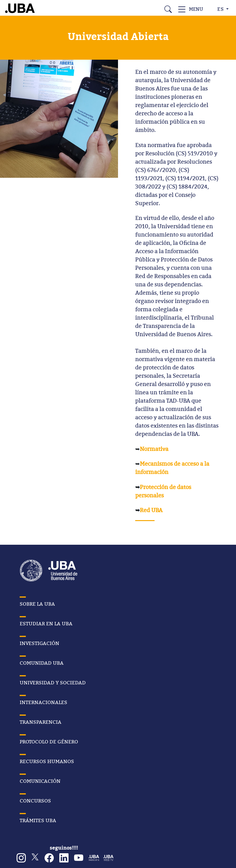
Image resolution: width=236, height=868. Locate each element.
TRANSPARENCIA (41, 722)
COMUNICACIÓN (40, 781)
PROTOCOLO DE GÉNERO (49, 742)
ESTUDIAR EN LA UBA (46, 623)
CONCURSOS (35, 801)
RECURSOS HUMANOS (47, 761)
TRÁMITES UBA (38, 820)
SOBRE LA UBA (37, 604)
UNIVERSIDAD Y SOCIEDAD (53, 683)
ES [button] (221, 9)
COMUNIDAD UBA (42, 663)
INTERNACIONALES (43, 702)
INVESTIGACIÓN (39, 643)
